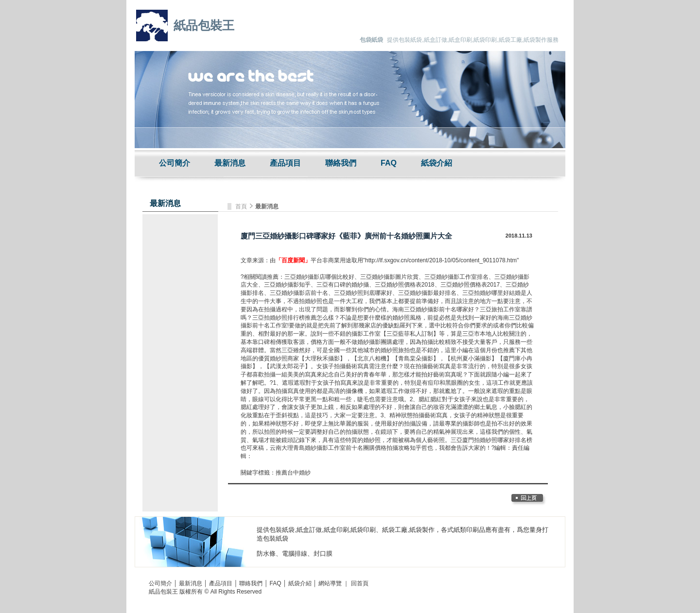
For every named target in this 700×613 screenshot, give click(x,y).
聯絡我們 (341, 163)
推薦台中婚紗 (293, 473)
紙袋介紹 (437, 163)
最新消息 (230, 163)
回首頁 (360, 583)
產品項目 (285, 163)
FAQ (389, 163)
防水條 (266, 553)
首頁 (242, 206)
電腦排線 (295, 553)
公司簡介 (175, 163)
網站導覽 (330, 583)
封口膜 (323, 553)
